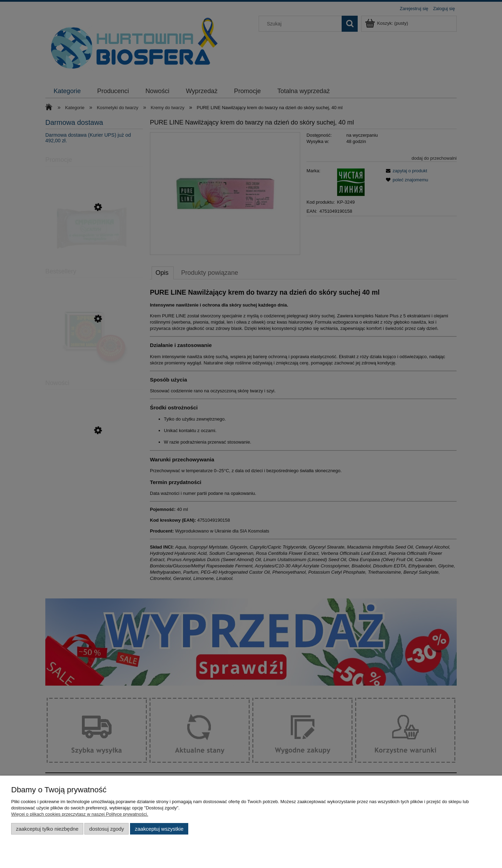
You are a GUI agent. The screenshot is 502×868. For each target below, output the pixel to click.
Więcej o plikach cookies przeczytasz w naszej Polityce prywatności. (80, 814)
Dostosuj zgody (107, 829)
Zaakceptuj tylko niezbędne (47, 829)
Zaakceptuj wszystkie (159, 829)
